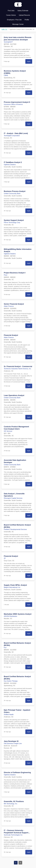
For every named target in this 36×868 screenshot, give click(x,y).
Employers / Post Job (14, 20)
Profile (27, 20)
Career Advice (11, 15)
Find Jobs (11, 11)
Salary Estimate (23, 11)
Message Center (18, 24)
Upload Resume (24, 15)
